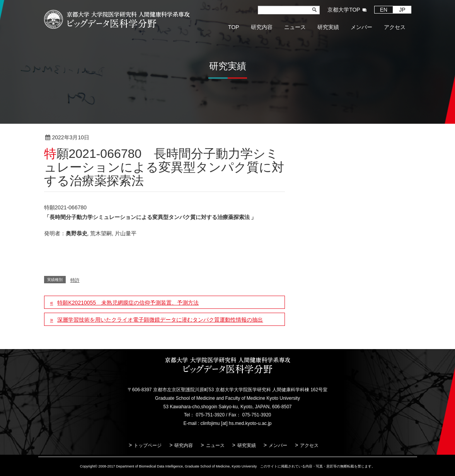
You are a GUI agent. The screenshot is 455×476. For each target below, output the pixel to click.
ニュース (215, 445)
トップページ (148, 445)
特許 (114, 138)
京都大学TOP (344, 10)
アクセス (309, 445)
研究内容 (184, 445)
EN (384, 10)
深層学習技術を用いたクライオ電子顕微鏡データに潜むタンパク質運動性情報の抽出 (160, 320)
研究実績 (247, 445)
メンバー (278, 445)
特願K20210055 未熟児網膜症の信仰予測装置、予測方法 (128, 303)
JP (402, 10)
